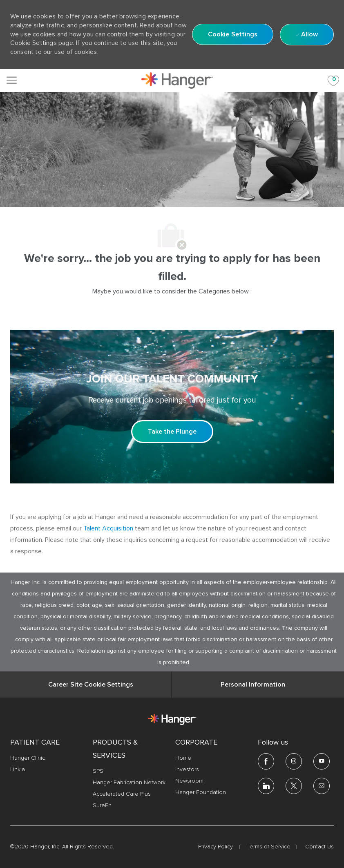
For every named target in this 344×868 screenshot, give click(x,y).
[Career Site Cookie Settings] (91, 685)
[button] (233, 34)
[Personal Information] (253, 685)
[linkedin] (266, 786)
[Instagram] (294, 761)
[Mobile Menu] (12, 80)
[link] (177, 81)
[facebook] (266, 761)
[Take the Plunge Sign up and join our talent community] (172, 432)
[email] (322, 786)
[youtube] (322, 761)
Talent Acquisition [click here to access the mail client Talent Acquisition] (108, 528)
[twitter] (294, 786)
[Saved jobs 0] (333, 80)
